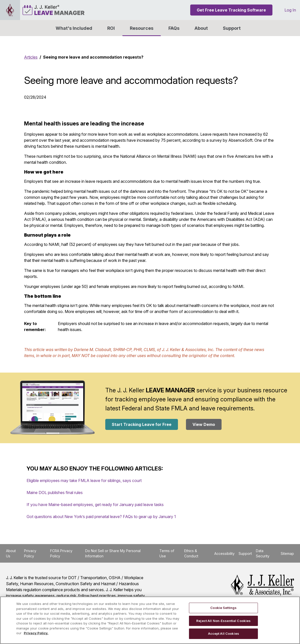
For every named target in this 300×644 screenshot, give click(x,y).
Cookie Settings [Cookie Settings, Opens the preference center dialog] (223, 608)
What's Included (74, 28)
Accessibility (224, 553)
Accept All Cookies (224, 633)
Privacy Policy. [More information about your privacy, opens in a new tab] (36, 633)
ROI (111, 28)
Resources (142, 28)
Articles (31, 57)
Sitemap (287, 553)
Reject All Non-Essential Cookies (223, 621)
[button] (201, 28)
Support (232, 28)
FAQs (174, 28)
